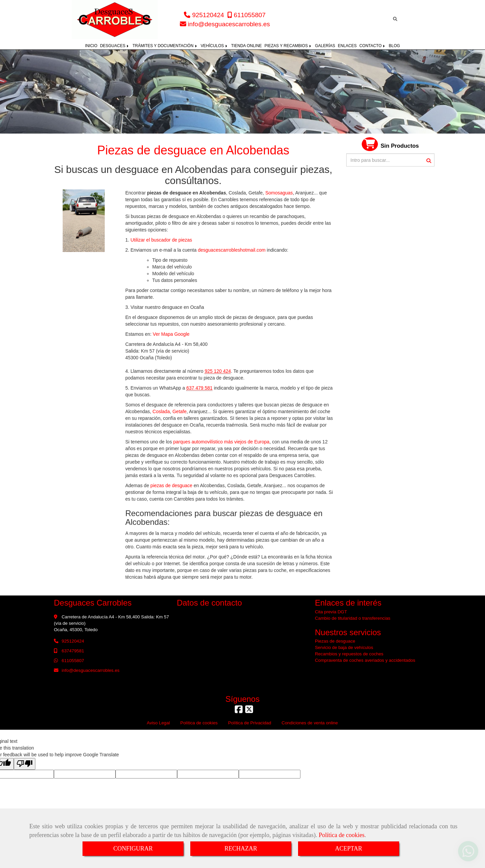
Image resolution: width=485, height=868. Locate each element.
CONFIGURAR (133, 848)
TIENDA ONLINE (246, 46)
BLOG (394, 46)
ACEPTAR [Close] (349, 848)
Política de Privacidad (250, 723)
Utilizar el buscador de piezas (161, 240)
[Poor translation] (25, 764)
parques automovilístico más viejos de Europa (220, 442)
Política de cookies (342, 835)
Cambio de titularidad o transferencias (353, 618)
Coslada (161, 411)
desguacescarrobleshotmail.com (232, 250)
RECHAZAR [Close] (241, 848)
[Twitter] (249, 711)
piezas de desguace (172, 485)
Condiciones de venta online (310, 723)
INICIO (91, 46)
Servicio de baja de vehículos (344, 647)
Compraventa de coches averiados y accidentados (365, 660)
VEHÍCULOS (215, 46)
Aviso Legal (158, 723)
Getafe (180, 411)
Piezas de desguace (335, 641)
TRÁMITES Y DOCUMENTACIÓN (165, 46)
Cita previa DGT (331, 612)
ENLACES (347, 46)
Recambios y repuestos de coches (349, 654)
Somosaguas (279, 193)
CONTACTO (373, 46)
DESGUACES (115, 46)
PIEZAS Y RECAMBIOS (288, 46)
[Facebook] (239, 711)
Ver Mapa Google (171, 334)
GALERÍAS (325, 46)
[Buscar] (391, 160)
